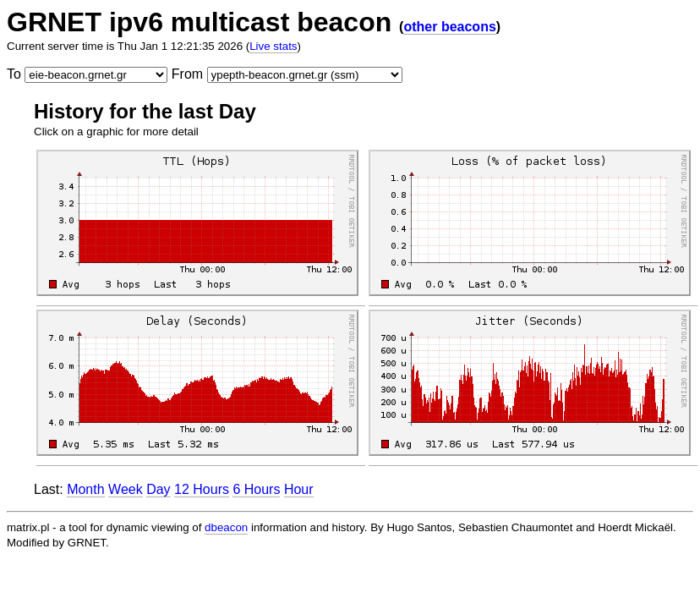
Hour (299, 489)
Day (158, 489)
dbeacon (226, 527)
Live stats (273, 46)
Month (85, 489)
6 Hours (256, 489)
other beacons (449, 27)
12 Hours (202, 489)
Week (126, 489)
